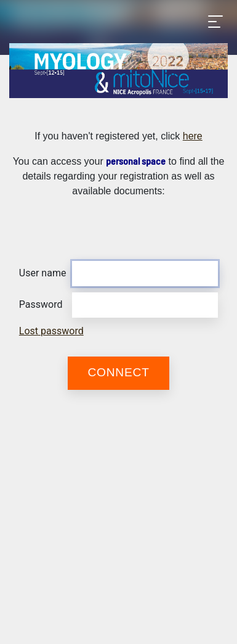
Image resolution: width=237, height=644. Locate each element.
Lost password (51, 331)
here (193, 136)
